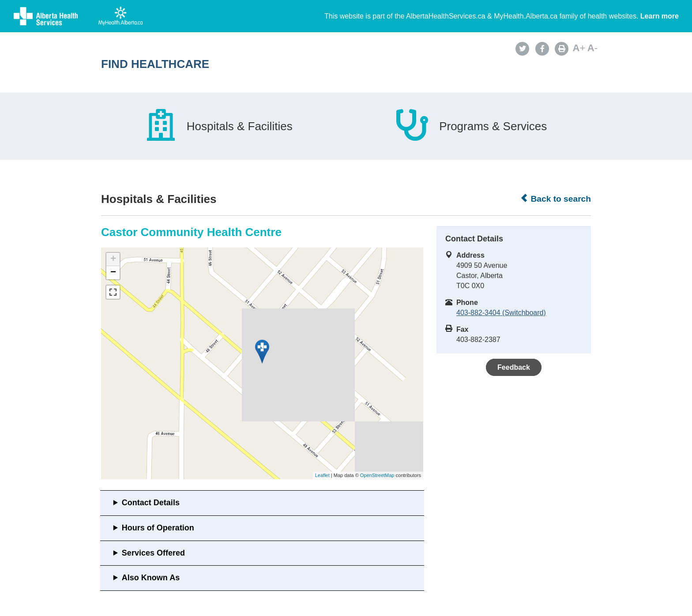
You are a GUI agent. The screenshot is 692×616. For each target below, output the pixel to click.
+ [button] (113, 259)
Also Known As (151, 578)
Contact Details (151, 503)
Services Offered (153, 553)
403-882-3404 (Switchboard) (501, 313)
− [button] (113, 273)
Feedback (514, 367)
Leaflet (322, 475)
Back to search (555, 199)
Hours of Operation (158, 528)
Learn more (660, 16)
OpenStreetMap (377, 475)
